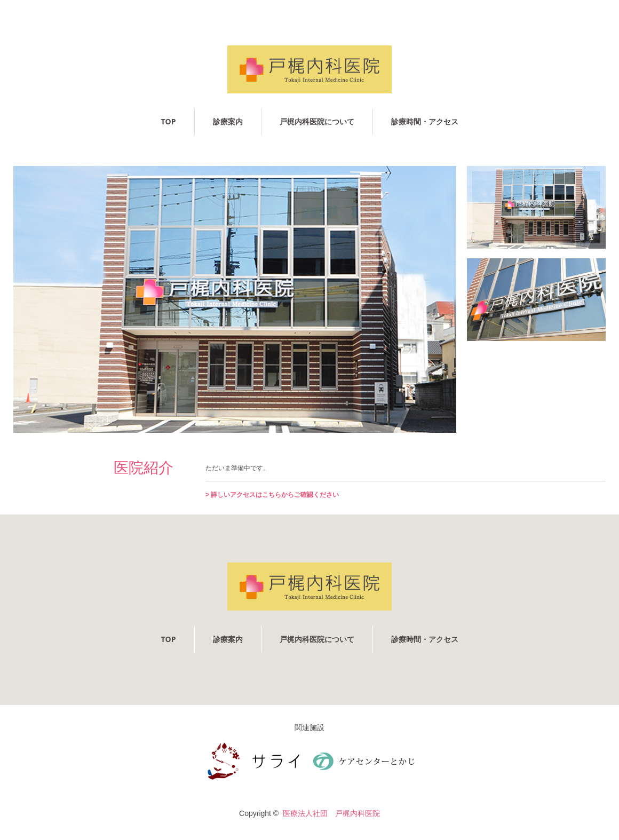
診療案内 (228, 121)
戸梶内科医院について (317, 121)
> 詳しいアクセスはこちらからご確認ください (272, 495)
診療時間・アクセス (425, 121)
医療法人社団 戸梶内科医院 (331, 813)
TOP (168, 121)
